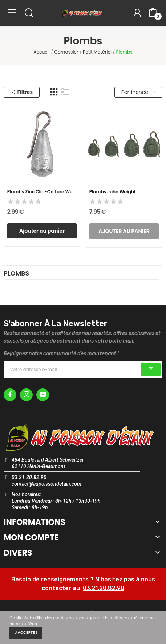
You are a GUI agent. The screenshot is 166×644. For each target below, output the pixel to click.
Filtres (22, 92)
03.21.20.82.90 (104, 588)
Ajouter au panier (42, 231)
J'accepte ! (26, 633)
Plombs (16, 274)
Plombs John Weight (113, 192)
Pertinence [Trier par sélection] (139, 92)
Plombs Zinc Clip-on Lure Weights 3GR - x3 (42, 192)
